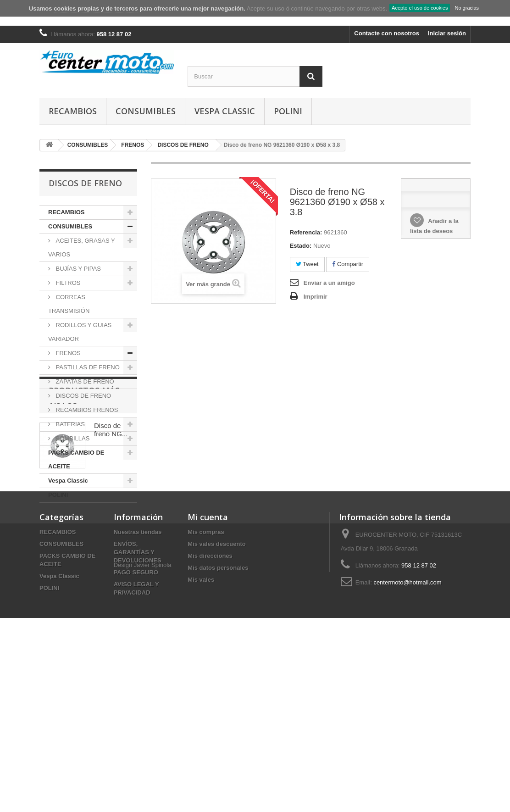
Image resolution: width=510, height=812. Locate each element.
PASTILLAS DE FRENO (87, 367)
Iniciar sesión (447, 33)
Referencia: (306, 232)
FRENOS (67, 353)
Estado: (301, 246)
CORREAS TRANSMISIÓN (69, 304)
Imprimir (316, 297)
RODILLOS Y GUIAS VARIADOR (80, 332)
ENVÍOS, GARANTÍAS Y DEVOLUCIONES (138, 705)
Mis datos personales (218, 721)
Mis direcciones (210, 709)
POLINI (288, 111)
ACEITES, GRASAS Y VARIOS (82, 247)
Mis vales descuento (216, 697)
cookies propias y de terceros (96, 8)
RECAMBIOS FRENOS (86, 410)
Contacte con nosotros (387, 33)
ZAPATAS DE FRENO (84, 381)
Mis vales (201, 733)
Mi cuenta (208, 670)
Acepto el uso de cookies (420, 8)
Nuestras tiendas (138, 685)
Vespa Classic (225, 111)
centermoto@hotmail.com (407, 736)
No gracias (467, 8)
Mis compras (206, 685)
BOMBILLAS (72, 438)
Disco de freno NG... (111, 569)
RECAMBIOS (73, 111)
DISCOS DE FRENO (83, 396)
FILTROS (67, 283)
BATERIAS (69, 424)
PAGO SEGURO (136, 726)
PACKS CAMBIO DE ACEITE (76, 459)
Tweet (307, 264)
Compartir (348, 264)
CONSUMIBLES (146, 111)
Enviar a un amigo (329, 283)
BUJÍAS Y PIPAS (78, 269)
